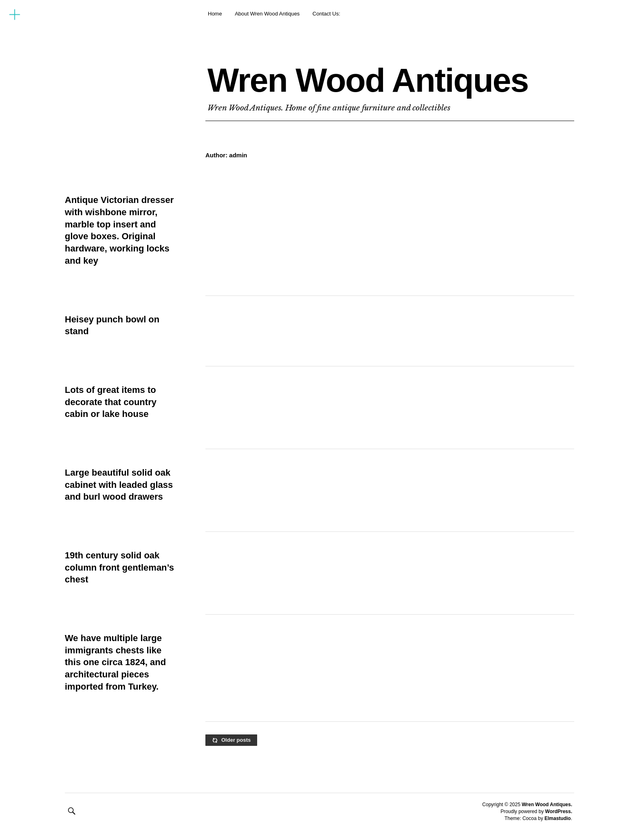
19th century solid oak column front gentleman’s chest (119, 567)
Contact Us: (326, 14)
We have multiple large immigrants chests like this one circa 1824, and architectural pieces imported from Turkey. (115, 662)
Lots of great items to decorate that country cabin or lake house (111, 402)
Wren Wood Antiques (368, 80)
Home (215, 14)
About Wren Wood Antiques (267, 14)
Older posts (236, 740)
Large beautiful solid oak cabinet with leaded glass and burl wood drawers (119, 485)
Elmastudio (558, 818)
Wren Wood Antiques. (547, 805)
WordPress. (559, 811)
